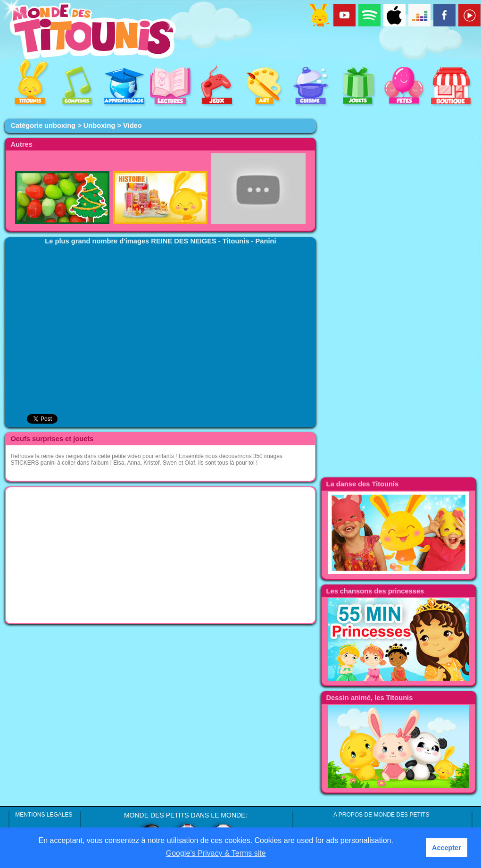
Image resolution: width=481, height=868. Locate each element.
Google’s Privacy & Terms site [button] (216, 853)
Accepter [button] (447, 848)
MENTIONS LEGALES (44, 815)
